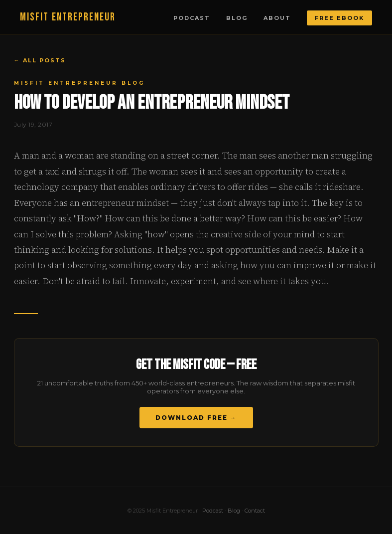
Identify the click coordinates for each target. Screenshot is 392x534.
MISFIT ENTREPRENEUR (68, 17)
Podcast (192, 18)
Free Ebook (339, 18)
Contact (255, 511)
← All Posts (40, 60)
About (277, 18)
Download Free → (196, 418)
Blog (237, 18)
